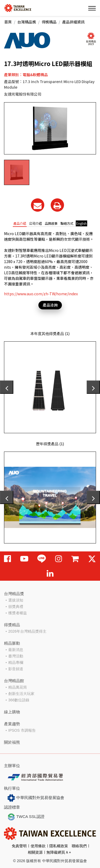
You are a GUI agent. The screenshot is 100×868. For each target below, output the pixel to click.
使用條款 (38, 846)
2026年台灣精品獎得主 (27, 631)
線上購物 (12, 712)
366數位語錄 (19, 700)
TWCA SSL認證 (26, 817)
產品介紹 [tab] (20, 223)
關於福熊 (12, 742)
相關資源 (35, 852)
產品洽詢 (50, 305)
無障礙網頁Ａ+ (59, 852)
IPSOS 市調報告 (22, 730)
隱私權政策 (59, 846)
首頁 (8, 22)
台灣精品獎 (27, 22)
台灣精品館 (14, 681)
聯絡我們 (79, 846)
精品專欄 (16, 662)
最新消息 (16, 650)
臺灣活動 (16, 656)
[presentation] (7, 387)
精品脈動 (12, 643)
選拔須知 (16, 600)
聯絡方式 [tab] (67, 223)
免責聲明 (19, 846)
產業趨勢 (12, 724)
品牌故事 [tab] (51, 223)
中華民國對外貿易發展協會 (36, 798)
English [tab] (81, 223)
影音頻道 (16, 669)
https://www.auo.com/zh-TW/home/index (41, 294)
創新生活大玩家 (21, 694)
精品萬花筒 (18, 687)
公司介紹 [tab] (35, 223)
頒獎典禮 (16, 607)
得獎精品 (49, 22)
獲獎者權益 (18, 613)
